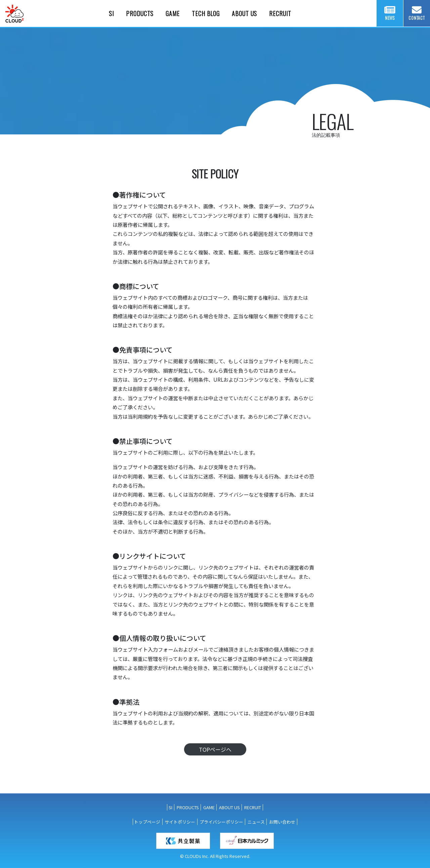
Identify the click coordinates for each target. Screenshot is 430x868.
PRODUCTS (188, 807)
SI (170, 807)
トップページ (147, 822)
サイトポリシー (180, 822)
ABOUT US (229, 807)
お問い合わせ (282, 822)
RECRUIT (253, 807)
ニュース (256, 822)
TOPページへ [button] (215, 749)
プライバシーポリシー (221, 822)
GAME (209, 807)
